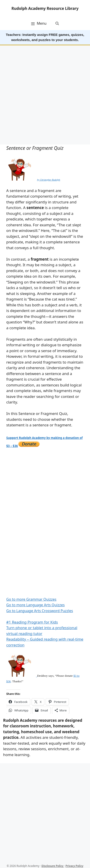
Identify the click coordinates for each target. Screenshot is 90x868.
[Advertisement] (45, 95)
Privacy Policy (74, 866)
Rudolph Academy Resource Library (45, 8)
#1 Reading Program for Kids (32, 622)
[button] (57, 23)
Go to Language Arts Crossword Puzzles (40, 611)
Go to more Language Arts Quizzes (35, 605)
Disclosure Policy (53, 866)
